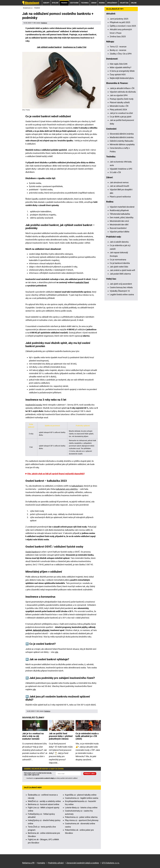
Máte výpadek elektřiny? (121, 67)
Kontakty (41, 863)
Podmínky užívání (56, 863)
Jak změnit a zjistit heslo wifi (122, 270)
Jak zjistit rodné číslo (119, 267)
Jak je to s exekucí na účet (121, 113)
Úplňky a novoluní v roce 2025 (123, 26)
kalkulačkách (77, 486)
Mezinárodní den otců (119, 221)
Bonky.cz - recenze (118, 50)
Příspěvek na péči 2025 (120, 22)
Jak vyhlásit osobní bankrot (49, 47)
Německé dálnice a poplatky (122, 144)
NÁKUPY (46, 3)
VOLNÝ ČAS (124, 3)
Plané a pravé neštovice (120, 197)
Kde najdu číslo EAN (119, 64)
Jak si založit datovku (119, 242)
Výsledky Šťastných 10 (120, 291)
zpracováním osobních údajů (45, 778)
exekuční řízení (82, 282)
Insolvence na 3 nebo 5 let (75, 47)
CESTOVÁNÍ (74, 3)
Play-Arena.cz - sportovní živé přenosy (82, 820)
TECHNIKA (85, 3)
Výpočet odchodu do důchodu (123, 92)
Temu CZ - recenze (118, 47)
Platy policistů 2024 (118, 110)
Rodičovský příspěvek (119, 210)
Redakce (44, 23)
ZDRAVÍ (94, 3)
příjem (41, 370)
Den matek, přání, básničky (122, 217)
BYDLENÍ (55, 3)
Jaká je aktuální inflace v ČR (122, 88)
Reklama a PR (28, 863)
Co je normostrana (118, 260)
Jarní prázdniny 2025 (119, 19)
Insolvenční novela (34, 405)
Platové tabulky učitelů (120, 102)
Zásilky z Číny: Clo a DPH (121, 54)
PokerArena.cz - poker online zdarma (81, 817)
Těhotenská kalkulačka (120, 214)
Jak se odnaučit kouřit (119, 186)
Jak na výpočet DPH (119, 95)
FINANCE (64, 3)
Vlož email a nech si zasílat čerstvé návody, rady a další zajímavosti (38, 774)
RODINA (102, 3)
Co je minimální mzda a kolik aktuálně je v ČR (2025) (87, 736)
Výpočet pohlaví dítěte (120, 232)
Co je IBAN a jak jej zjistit (121, 117)
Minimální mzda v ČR (119, 106)
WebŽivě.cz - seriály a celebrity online (44, 801)
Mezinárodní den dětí (119, 225)
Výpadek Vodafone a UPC (121, 169)
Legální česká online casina (122, 294)
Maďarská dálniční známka (122, 137)
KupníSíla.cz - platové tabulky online (81, 795)
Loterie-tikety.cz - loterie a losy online (81, 808)
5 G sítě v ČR (115, 172)
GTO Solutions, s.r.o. (111, 863)
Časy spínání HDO (118, 75)
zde (56, 652)
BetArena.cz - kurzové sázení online (44, 804)
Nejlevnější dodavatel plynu (122, 78)
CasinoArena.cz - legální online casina (82, 798)
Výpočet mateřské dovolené (122, 207)
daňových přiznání (41, 630)
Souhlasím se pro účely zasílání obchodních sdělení (52, 778)
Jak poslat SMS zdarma (120, 274)
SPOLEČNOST (112, 3)
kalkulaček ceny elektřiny (67, 489)
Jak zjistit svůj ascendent (121, 284)
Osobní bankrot (32, 552)
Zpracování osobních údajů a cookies (83, 863)
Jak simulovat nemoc (119, 182)
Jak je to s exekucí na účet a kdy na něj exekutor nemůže (33, 736)
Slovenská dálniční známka (122, 134)
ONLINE (134, 3)
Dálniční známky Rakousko (122, 141)
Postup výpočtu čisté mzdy (122, 99)
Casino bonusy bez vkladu (121, 287)
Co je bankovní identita (120, 263)
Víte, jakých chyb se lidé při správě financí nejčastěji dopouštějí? (56, 474)
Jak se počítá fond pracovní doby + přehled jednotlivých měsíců (61, 736)
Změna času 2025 (118, 37)
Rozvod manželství (118, 228)
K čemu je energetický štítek (122, 71)
